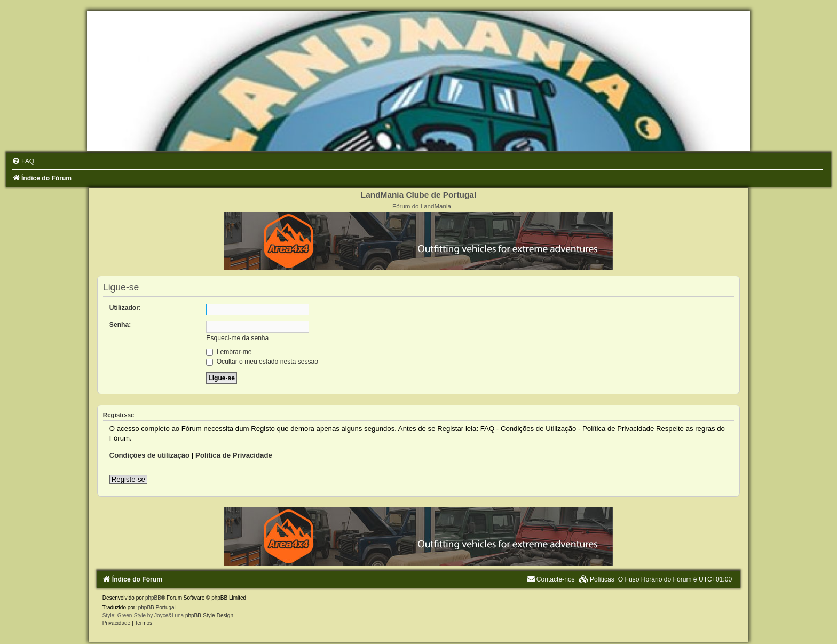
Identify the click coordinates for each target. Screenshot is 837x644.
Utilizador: (125, 308)
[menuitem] (23, 161)
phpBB (153, 598)
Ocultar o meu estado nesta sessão (262, 362)
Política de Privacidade (234, 455)
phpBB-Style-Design (209, 615)
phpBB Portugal (157, 607)
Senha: (120, 325)
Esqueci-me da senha (237, 338)
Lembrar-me (229, 352)
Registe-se (128, 479)
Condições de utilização (149, 455)
